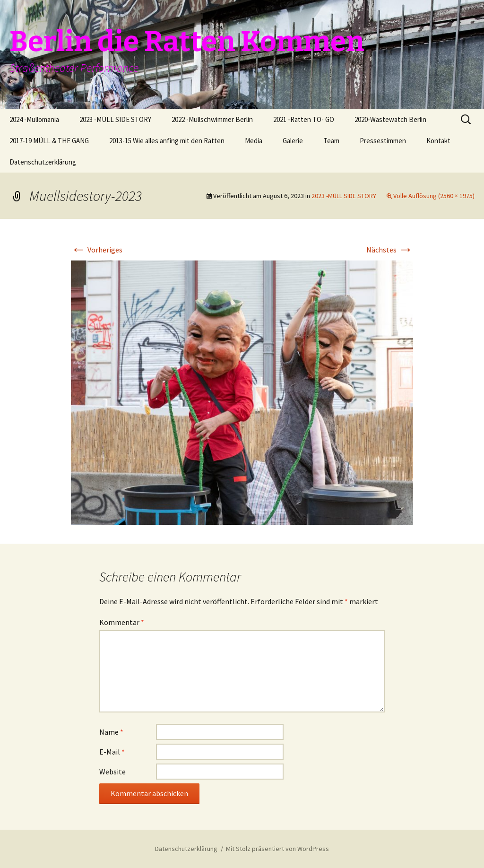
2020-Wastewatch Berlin (390, 119)
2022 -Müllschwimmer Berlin (212, 119)
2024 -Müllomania (34, 119)
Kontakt (438, 141)
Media (254, 141)
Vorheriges (97, 250)
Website (112, 772)
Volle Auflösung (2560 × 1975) (434, 196)
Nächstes (390, 250)
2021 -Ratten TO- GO (304, 119)
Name (111, 732)
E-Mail (112, 752)
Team (331, 141)
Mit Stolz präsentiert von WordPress (277, 849)
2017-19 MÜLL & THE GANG (49, 141)
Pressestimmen (383, 141)
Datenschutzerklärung (43, 162)
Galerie (293, 141)
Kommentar (122, 622)
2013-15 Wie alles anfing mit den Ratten (167, 141)
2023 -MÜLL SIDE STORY (115, 119)
